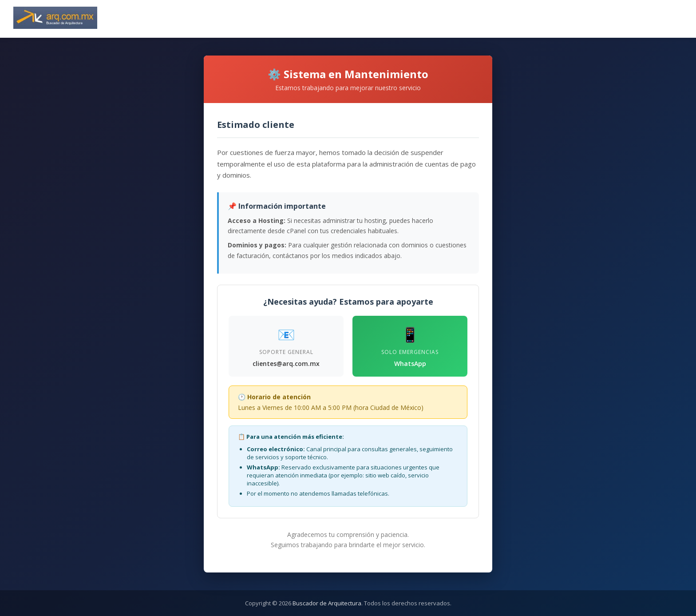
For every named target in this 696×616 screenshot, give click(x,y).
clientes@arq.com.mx (286, 364)
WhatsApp (410, 364)
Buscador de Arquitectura (327, 603)
